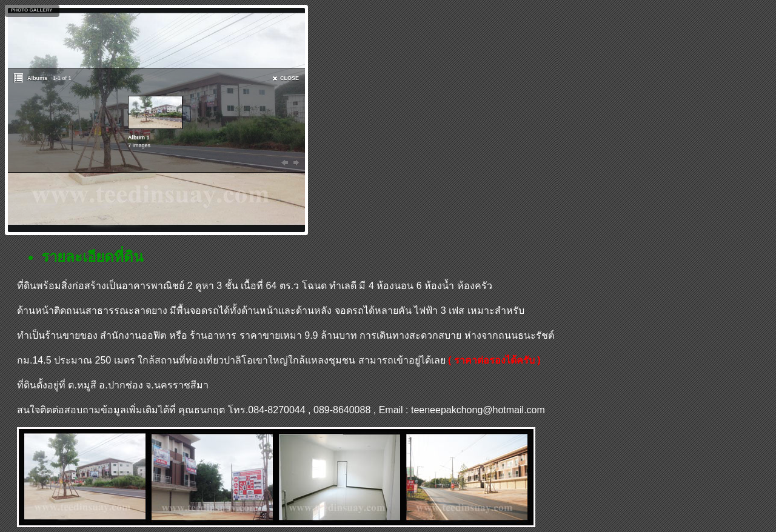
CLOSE (289, 78)
